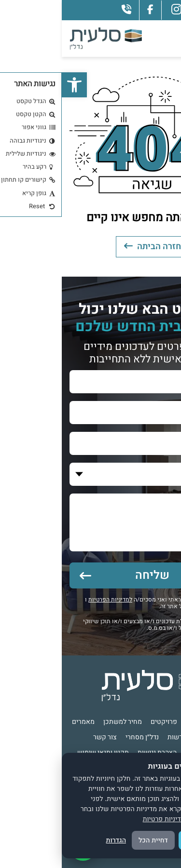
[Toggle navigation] (162, 39)
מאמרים (21, 722)
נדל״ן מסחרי (80, 737)
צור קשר (43, 737)
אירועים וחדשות (128, 737)
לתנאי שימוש (143, 606)
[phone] (65, 10)
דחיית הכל (91, 840)
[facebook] (89, 10)
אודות (132, 722)
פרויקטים (102, 722)
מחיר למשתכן (61, 722)
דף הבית (160, 722)
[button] (13, 85)
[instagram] (115, 10)
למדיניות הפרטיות (49, 600)
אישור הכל (139, 840)
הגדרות (54, 840)
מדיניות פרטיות (102, 819)
